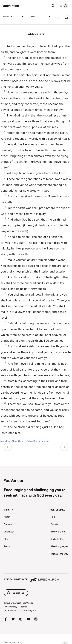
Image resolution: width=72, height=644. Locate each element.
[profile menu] (63, 6)
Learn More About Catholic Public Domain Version (24, 441)
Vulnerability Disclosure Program (20, 610)
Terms (24, 607)
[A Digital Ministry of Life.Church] (36, 578)
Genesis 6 (14, 17)
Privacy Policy (10, 607)
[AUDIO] (58, 18)
